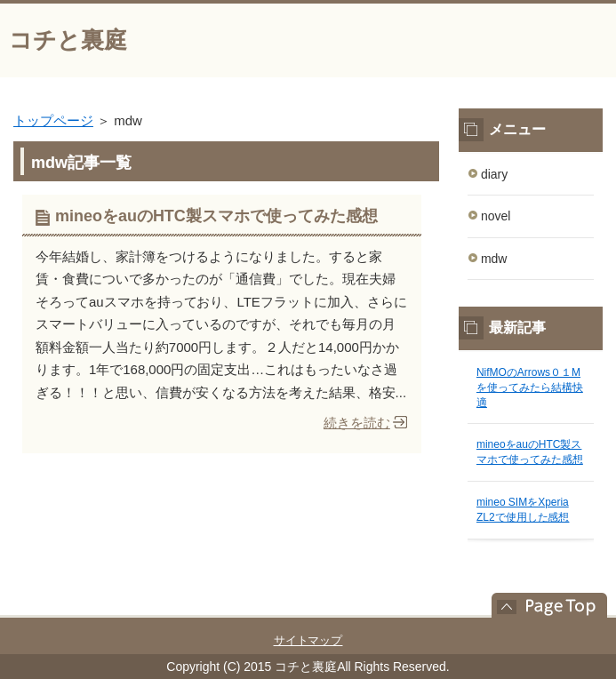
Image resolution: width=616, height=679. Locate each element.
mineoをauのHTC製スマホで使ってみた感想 (216, 216)
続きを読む (357, 423)
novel (496, 216)
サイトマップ (308, 640)
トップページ (53, 120)
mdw (494, 259)
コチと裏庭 (68, 40)
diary (494, 174)
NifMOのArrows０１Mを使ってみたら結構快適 (530, 387)
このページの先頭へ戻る (540, 605)
